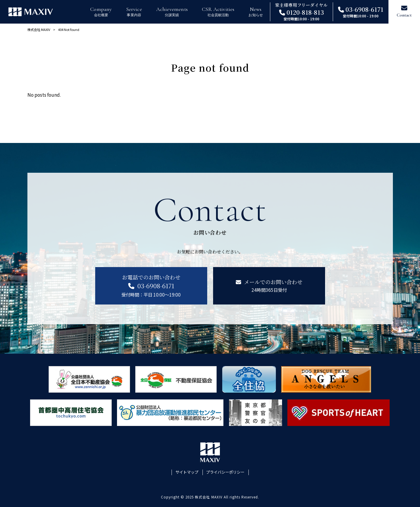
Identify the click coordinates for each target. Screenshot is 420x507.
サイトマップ (187, 472)
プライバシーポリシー (225, 472)
